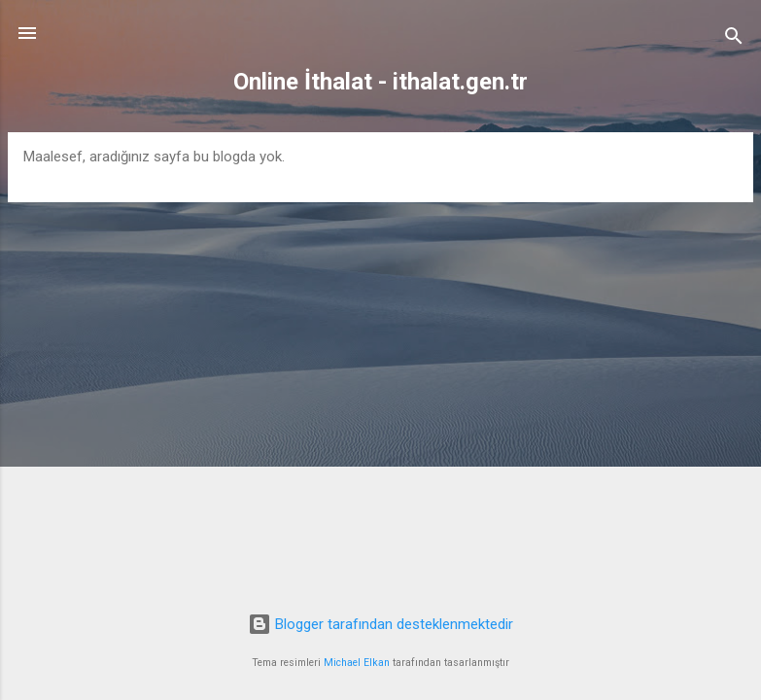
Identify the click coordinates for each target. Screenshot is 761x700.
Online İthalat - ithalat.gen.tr (380, 82)
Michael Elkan (357, 663)
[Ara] (734, 39)
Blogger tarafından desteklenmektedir (380, 624)
